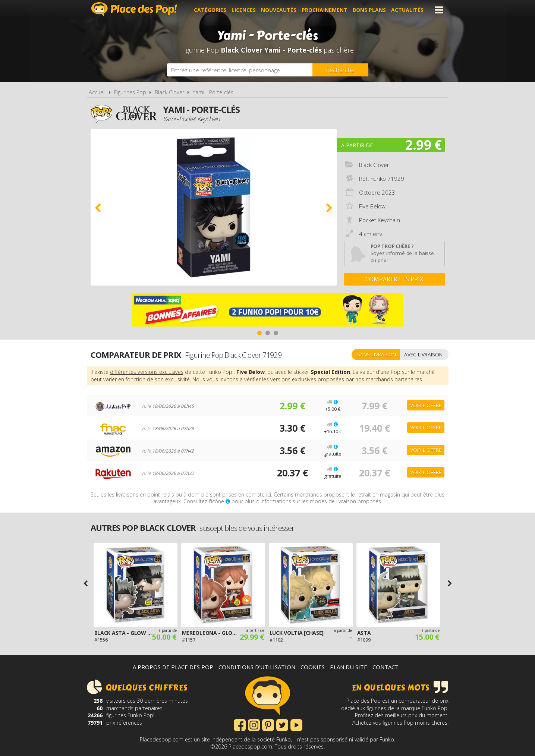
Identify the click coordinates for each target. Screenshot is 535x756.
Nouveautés (279, 10)
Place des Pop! (134, 9)
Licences (244, 10)
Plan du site (349, 667)
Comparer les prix (394, 279)
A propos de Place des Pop (173, 667)
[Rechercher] (340, 70)
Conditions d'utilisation (257, 667)
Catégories (210, 10)
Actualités (407, 10)
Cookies (313, 667)
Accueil (97, 92)
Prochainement (325, 10)
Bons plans (369, 10)
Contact (385, 667)
